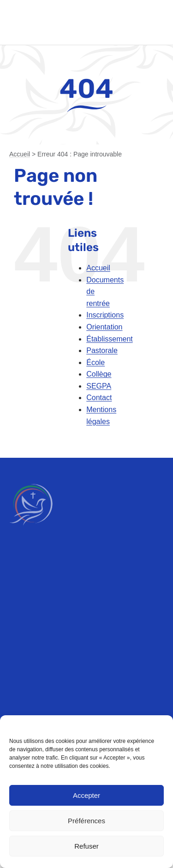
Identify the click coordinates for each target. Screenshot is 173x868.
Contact (99, 398)
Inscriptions (105, 315)
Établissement (110, 339)
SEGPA (99, 386)
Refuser (86, 846)
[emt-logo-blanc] (31, 480)
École (95, 362)
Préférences (86, 821)
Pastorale (102, 350)
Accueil (20, 154)
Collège (99, 374)
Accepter (86, 795)
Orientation (104, 327)
